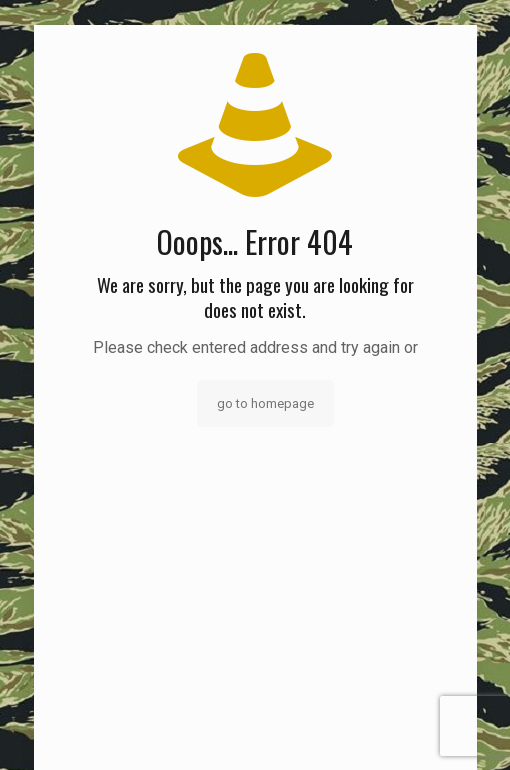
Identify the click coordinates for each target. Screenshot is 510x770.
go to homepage (265, 403)
